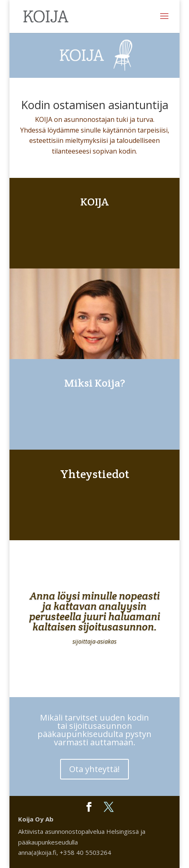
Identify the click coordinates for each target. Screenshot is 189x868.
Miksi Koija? (95, 383)
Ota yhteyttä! (94, 769)
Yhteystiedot (95, 474)
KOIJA (94, 202)
